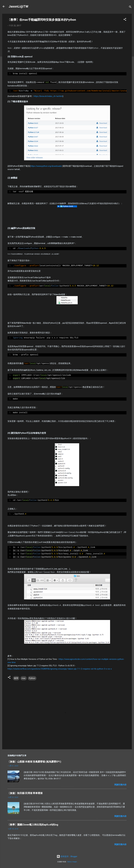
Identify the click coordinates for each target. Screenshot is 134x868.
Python (32, 677)
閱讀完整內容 (120, 784)
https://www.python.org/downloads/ (46, 166)
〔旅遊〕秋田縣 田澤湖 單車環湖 (25, 792)
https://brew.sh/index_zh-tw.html (48, 96)
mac (24, 677)
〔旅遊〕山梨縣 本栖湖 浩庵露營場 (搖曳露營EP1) (34, 761)
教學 (16, 677)
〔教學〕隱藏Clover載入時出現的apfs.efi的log (33, 824)
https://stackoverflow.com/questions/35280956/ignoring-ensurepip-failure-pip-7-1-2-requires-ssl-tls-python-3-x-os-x (60, 668)
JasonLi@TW (18, 6)
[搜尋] (130, 7)
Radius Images (72, 861)
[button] (125, 20)
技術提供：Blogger (67, 856)
